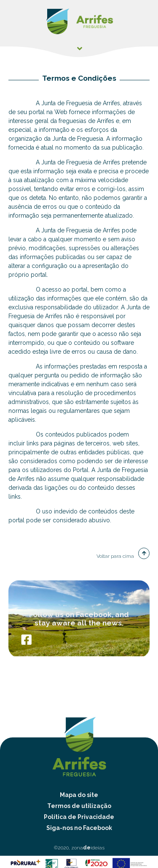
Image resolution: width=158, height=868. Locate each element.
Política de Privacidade (79, 817)
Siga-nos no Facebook (79, 828)
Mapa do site (79, 795)
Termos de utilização (79, 806)
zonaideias (88, 848)
